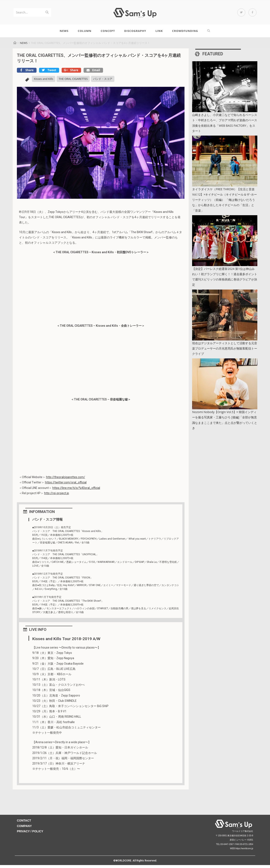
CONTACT (24, 824)
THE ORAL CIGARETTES (73, 82)
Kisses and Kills (44, 82)
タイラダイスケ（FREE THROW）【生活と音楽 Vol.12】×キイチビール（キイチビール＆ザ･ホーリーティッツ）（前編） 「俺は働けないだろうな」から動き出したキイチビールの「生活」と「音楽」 (225, 203)
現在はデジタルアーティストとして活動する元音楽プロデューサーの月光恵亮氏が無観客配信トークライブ (225, 351)
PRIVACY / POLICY (30, 834)
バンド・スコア (103, 82)
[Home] (15, 46)
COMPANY (24, 829)
